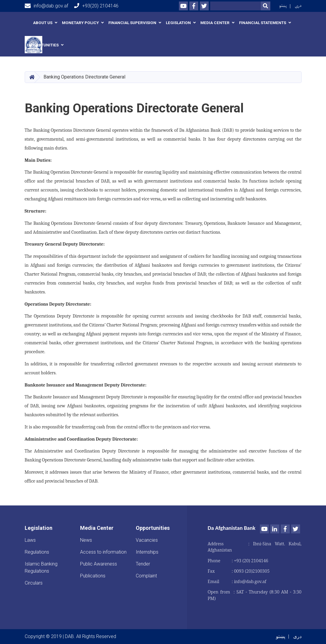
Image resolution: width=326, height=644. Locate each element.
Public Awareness (99, 564)
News (86, 540)
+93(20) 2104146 (96, 6)
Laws (30, 540)
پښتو (283, 6)
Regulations (37, 552)
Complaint (146, 576)
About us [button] (43, 23)
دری (298, 6)
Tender (143, 564)
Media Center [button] (215, 23)
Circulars (34, 583)
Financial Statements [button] (263, 23)
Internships (147, 552)
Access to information (103, 552)
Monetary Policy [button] (80, 23)
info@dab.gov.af (46, 6)
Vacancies (147, 540)
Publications (93, 576)
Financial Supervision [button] (132, 23)
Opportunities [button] (43, 45)
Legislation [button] (178, 23)
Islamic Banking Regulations (41, 567)
